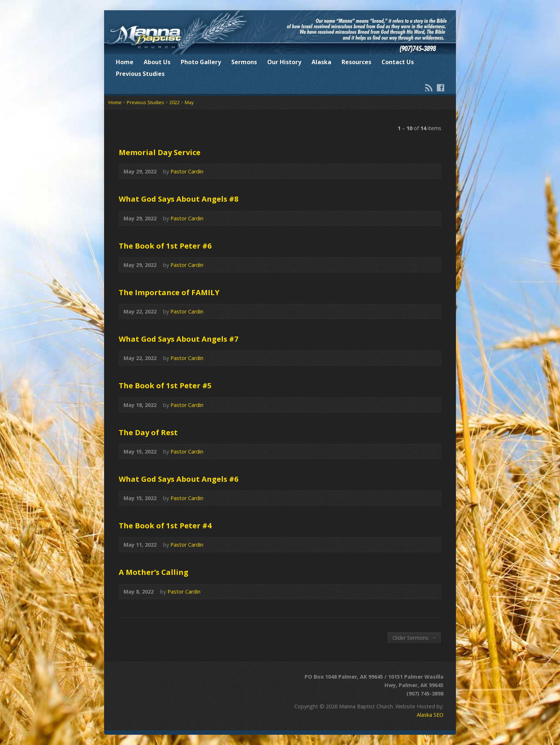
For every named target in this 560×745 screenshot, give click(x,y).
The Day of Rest (148, 432)
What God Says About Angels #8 (179, 199)
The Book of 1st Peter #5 (165, 385)
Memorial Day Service (160, 152)
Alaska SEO (430, 715)
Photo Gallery (201, 62)
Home (125, 62)
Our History (284, 62)
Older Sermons (415, 638)
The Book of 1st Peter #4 (165, 525)
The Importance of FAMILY (169, 292)
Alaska (321, 62)
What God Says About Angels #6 (179, 479)
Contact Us (398, 62)
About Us (157, 62)
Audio (432, 171)
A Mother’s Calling (154, 572)
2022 (174, 102)
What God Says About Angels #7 (179, 339)
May (189, 102)
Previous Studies (140, 74)
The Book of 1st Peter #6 (165, 246)
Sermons (244, 62)
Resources (356, 62)
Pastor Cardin (187, 171)
